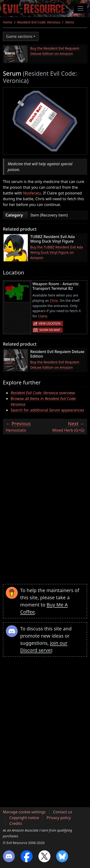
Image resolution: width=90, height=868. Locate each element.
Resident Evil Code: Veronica (39, 22)
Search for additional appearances (47, 410)
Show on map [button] (50, 330)
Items (70, 22)
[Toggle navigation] (80, 8)
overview (43, 393)
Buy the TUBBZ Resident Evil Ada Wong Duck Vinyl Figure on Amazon (57, 252)
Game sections (19, 36)
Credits (16, 823)
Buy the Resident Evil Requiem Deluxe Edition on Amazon (55, 51)
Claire (42, 316)
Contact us (63, 812)
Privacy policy (59, 818)
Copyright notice (24, 818)
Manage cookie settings (24, 812)
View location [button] (50, 323)
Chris (54, 300)
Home (8, 22)
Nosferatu (32, 193)
